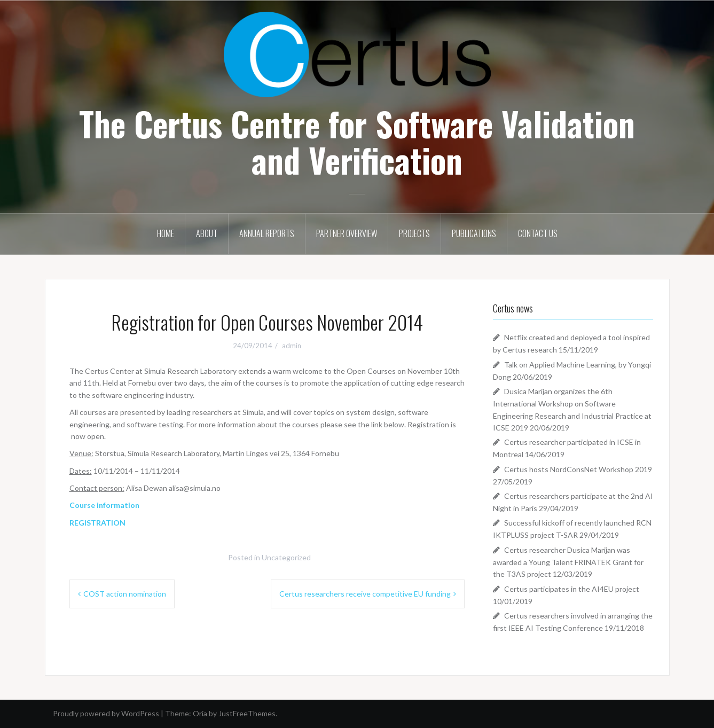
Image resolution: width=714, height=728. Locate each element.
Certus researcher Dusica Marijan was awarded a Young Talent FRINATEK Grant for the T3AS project (568, 562)
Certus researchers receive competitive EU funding (365, 594)
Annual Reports (267, 233)
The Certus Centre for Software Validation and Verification (357, 142)
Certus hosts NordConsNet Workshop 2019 (578, 469)
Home (166, 233)
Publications (474, 233)
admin (292, 346)
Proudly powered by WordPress (106, 713)
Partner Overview (347, 233)
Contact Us (538, 233)
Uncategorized (286, 557)
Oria (200, 713)
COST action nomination (125, 594)
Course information (104, 505)
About (207, 233)
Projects (414, 233)
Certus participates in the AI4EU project (572, 589)
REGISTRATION (97, 523)
